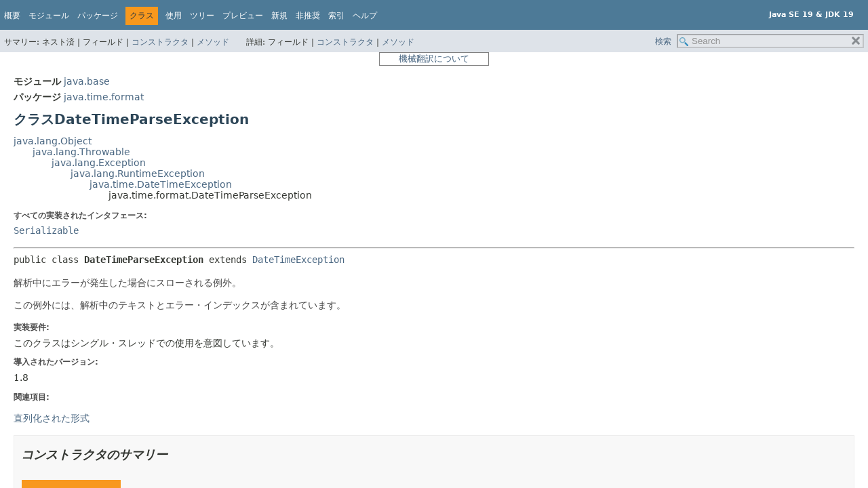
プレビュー (243, 16)
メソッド (213, 42)
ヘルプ (365, 16)
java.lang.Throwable (81, 152)
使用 (174, 16)
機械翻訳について (434, 59)
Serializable (46, 230)
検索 (663, 41)
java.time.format (104, 97)
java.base (87, 81)
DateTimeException (298, 260)
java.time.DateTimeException (161, 184)
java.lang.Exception (99, 163)
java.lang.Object (53, 141)
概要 (12, 16)
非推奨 (308, 16)
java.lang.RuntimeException (138, 174)
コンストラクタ (160, 42)
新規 (279, 16)
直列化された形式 (52, 418)
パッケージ (98, 16)
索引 (336, 16)
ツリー (202, 16)
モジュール (49, 16)
